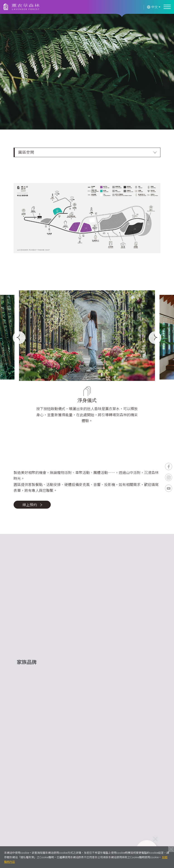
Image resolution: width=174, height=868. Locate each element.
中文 (152, 7)
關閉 (171, 849)
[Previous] (19, 338)
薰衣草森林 (22, 7)
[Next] (155, 338)
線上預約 (32, 505)
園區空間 (26, 152)
